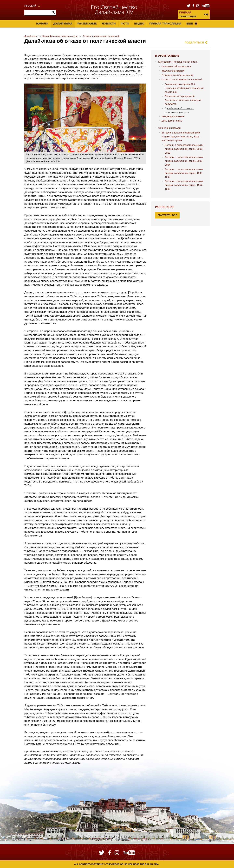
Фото (125, 24)
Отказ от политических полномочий (101, 36)
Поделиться (194, 43)
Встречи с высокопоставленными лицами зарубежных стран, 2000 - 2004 (184, 161)
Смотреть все (167, 215)
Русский (32, 6)
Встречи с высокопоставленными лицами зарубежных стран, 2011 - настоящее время (181, 136)
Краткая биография (173, 71)
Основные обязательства (176, 66)
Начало (42, 24)
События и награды (170, 128)
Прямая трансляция (165, 24)
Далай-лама (63, 24)
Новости (109, 24)
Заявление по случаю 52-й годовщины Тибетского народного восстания (184, 88)
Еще (192, 24)
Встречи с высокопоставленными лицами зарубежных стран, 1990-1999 (184, 173)
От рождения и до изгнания (177, 75)
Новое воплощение (173, 116)
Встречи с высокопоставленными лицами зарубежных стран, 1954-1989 (184, 185)
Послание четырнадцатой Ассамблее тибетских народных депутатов (183, 100)
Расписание (87, 24)
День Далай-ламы (172, 121)
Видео (139, 24)
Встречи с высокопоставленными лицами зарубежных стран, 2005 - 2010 (184, 149)
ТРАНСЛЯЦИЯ (188, 14)
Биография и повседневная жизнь (60, 36)
